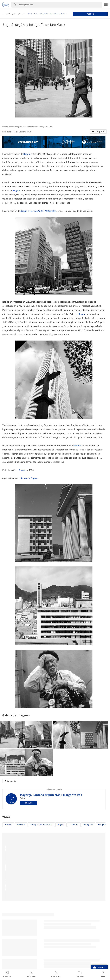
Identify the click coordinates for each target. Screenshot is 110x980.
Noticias (8, 825)
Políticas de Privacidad (46, 14)
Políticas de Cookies (60, 14)
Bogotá (27, 154)
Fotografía (88, 825)
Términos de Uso (33, 14)
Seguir (28, 803)
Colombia (74, 825)
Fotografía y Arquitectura (41, 825)
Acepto (90, 14)
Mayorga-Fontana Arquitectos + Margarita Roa (51, 795)
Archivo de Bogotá (29, 478)
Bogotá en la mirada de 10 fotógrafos (38, 211)
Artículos (21, 825)
